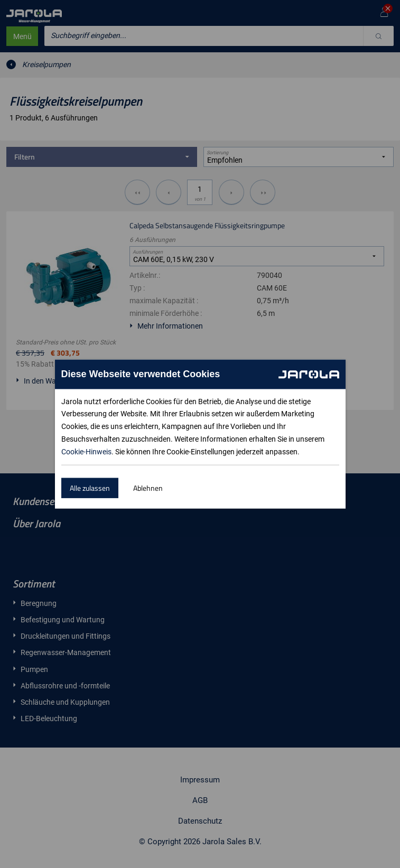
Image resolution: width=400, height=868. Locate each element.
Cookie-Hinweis (86, 452)
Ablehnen (148, 488)
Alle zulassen (90, 488)
